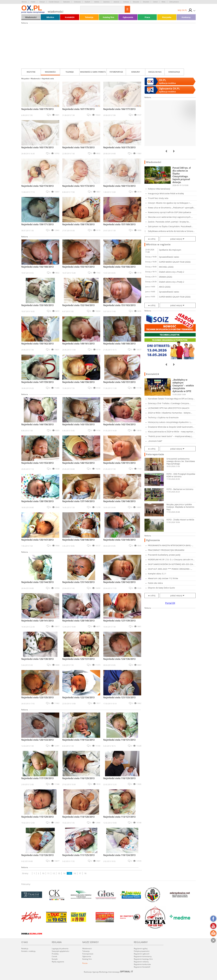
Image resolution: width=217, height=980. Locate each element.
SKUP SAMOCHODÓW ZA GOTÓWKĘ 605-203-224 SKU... (170, 564)
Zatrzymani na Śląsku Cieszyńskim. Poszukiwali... (170, 226)
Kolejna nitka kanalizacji (159, 189)
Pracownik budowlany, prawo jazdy (164, 555)
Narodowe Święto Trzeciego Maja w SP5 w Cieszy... (171, 399)
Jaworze (116, 2)
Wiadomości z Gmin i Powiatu (93, 72)
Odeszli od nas (155, 72)
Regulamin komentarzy (143, 956)
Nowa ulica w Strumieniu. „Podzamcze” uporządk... (172, 208)
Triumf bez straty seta (158, 198)
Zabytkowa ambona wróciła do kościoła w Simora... (171, 231)
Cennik (54, 956)
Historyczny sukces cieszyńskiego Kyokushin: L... (170, 422)
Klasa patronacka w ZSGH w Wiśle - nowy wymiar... (171, 432)
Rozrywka (167, 17)
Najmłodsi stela (48, 79)
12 (54, 873)
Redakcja (25, 949)
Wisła (164, 2)
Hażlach (87, 2)
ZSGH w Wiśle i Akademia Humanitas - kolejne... (170, 413)
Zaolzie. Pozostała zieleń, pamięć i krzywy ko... (169, 222)
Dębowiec (67, 2)
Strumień (146, 2)
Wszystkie (31, 72)
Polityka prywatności (142, 951)
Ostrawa (126, 2)
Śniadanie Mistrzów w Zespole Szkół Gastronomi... (171, 427)
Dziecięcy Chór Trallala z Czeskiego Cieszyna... (169, 403)
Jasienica (106, 2)
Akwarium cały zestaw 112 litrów (163, 578)
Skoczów (136, 2)
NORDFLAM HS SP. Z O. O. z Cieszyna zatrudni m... (171, 559)
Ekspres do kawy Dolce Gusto (161, 588)
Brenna (24, 2)
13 (59, 873)
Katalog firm (108, 17)
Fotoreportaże (116, 72)
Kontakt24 (70, 17)
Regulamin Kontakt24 (142, 967)
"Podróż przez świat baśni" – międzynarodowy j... (171, 436)
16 (75, 873)
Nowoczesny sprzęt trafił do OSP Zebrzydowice (170, 212)
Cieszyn (42, 2)
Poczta (85, 963)
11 (48, 873)
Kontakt (55, 959)
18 (85, 873)
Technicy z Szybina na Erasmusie (163, 417)
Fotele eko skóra (155, 583)
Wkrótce (50, 17)
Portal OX (170, 603)
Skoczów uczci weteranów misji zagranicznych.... (170, 217)
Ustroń (155, 2)
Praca (147, 17)
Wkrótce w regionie (158, 244)
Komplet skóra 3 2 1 (157, 574)
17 (80, 873)
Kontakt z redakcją (28, 951)
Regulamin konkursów (142, 964)
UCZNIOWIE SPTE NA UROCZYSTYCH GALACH (169, 408)
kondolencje (174, 72)
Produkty (55, 954)
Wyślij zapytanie (58, 962)
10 (43, 873)
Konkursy (186, 17)
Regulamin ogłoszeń (142, 954)
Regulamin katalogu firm (143, 959)
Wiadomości (31, 17)
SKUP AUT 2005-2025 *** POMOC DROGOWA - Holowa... (169, 569)
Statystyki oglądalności (60, 951)
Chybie (33, 2)
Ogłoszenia (128, 17)
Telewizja (89, 17)
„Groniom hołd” (155, 441)
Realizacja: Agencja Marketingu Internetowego (108, 972)
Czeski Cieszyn (54, 2)
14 (64, 873)
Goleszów (77, 2)
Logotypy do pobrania (60, 949)
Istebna (97, 2)
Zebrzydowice (174, 2)
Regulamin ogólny (141, 949)
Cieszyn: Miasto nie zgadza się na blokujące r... (170, 203)
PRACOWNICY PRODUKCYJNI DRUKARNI (166, 550)
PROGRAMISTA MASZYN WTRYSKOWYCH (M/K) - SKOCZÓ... (170, 545)
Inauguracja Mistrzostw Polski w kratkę (166, 193)
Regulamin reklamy (141, 962)
